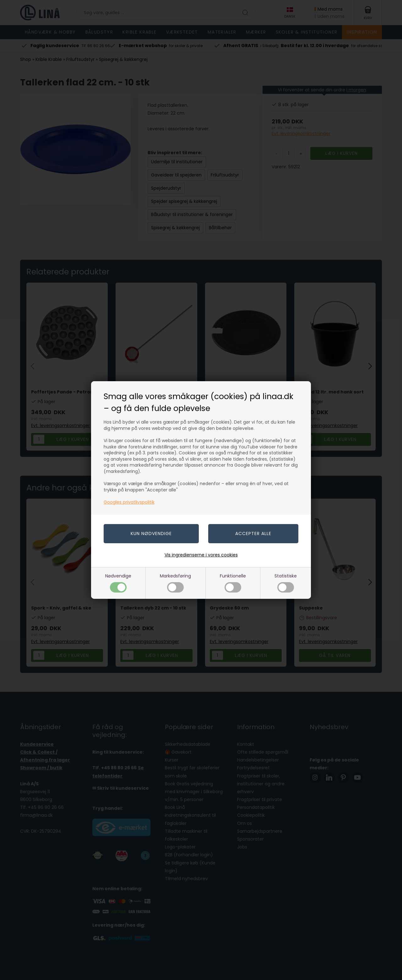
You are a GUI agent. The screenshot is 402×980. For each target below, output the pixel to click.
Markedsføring (175, 583)
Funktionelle (233, 583)
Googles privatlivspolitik (129, 502)
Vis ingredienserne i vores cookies (201, 555)
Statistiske (286, 583)
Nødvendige (118, 583)
